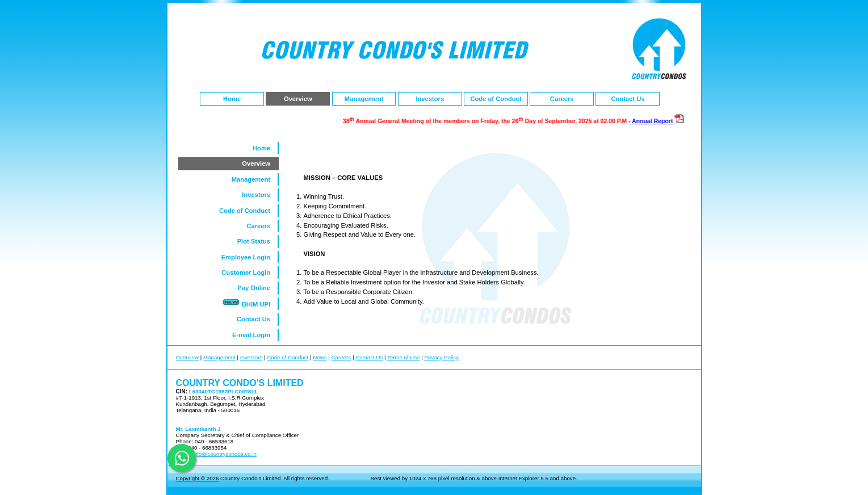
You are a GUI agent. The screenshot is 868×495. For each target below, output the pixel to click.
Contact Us (628, 99)
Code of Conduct (496, 99)
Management (364, 99)
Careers (562, 99)
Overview (298, 99)
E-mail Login (255, 335)
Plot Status (258, 241)
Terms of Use (403, 357)
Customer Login (250, 272)
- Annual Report (657, 121)
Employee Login (250, 257)
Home (232, 99)
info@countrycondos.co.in (224, 454)
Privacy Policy (441, 357)
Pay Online (257, 288)
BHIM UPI (250, 303)
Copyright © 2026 (198, 478)
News (320, 357)
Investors (430, 99)
